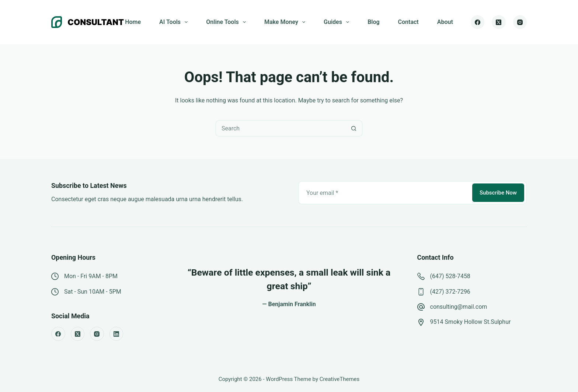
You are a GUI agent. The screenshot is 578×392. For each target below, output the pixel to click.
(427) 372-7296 (450, 292)
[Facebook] (478, 22)
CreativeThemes (340, 379)
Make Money (286, 22)
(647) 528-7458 (450, 276)
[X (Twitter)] (499, 22)
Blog (373, 22)
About (445, 22)
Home (133, 22)
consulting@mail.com (459, 307)
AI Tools (175, 22)
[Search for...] (281, 128)
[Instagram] (520, 22)
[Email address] (385, 193)
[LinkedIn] (116, 334)
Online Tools (227, 22)
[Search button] (354, 128)
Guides (338, 22)
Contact (408, 22)
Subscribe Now (498, 193)
